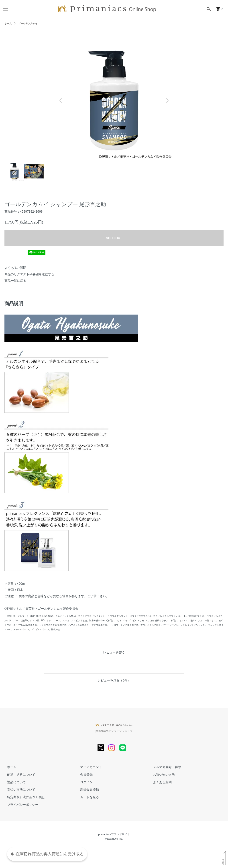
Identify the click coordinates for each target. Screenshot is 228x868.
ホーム (8, 23)
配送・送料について (18, 775)
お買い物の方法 (161, 775)
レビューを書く (114, 652)
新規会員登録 (87, 790)
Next (166, 100)
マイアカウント (88, 767)
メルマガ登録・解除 (165, 767)
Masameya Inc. (114, 839)
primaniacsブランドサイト (114, 834)
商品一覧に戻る (15, 281)
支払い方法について (18, 790)
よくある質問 (160, 782)
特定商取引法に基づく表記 (23, 797)
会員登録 (84, 775)
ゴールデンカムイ (29, 23)
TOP (223, 862)
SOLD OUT (114, 238)
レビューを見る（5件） (114, 680)
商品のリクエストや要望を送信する (29, 274)
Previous (62, 100)
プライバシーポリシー (20, 805)
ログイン (84, 782)
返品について (14, 782)
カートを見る (87, 797)
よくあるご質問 (15, 268)
